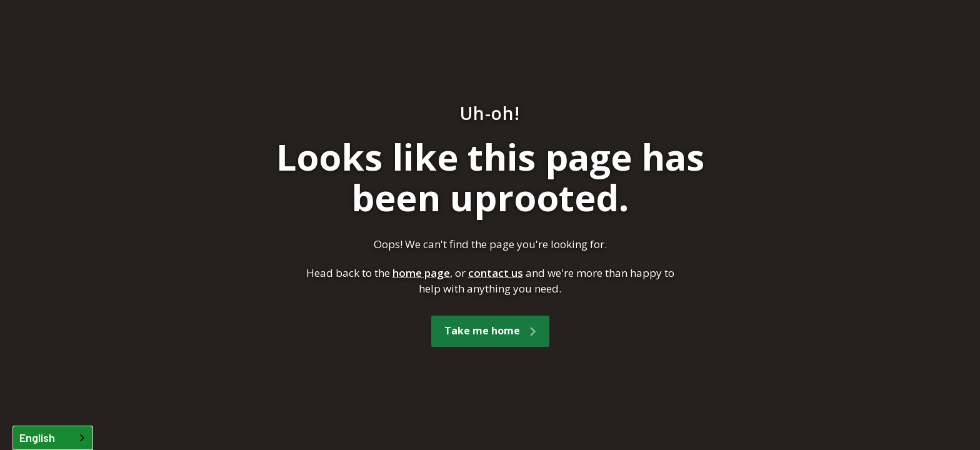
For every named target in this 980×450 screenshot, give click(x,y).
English (37, 437)
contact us (496, 273)
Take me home (482, 331)
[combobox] (53, 438)
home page (421, 273)
